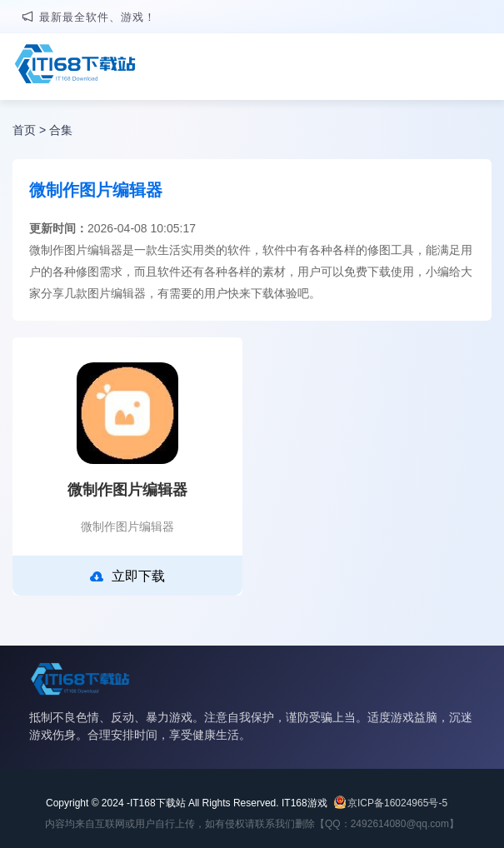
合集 (61, 130)
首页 (24, 130)
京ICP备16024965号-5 (397, 803)
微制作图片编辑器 (127, 490)
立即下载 (127, 576)
